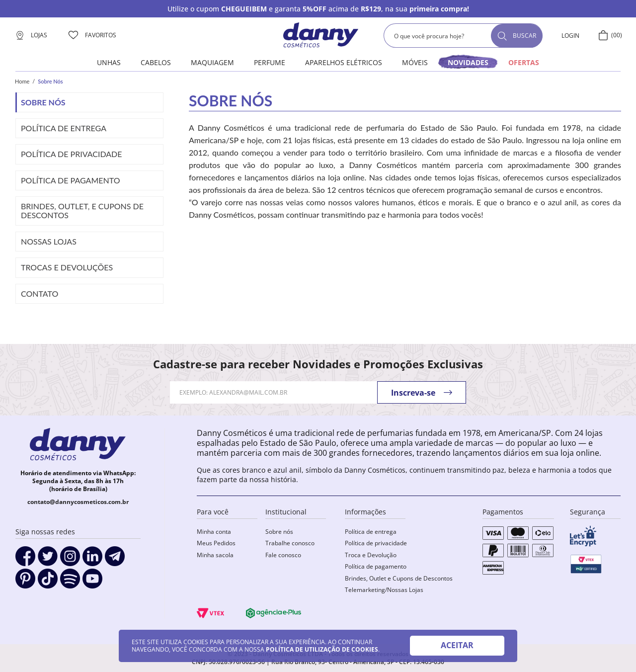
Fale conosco (283, 555)
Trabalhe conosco (290, 543)
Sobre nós (279, 532)
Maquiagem (212, 62)
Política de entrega (371, 532)
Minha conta (214, 532)
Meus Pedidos (216, 543)
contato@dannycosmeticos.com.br (78, 502)
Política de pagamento (376, 566)
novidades (468, 62)
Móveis (415, 62)
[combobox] (463, 36)
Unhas (109, 62)
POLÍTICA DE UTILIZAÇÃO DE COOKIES (322, 649)
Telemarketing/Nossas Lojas (384, 590)
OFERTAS (524, 62)
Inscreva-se (413, 393)
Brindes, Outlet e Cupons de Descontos (399, 578)
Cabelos (156, 62)
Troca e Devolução (371, 555)
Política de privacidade (376, 543)
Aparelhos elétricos (344, 62)
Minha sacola (215, 555)
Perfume (270, 62)
